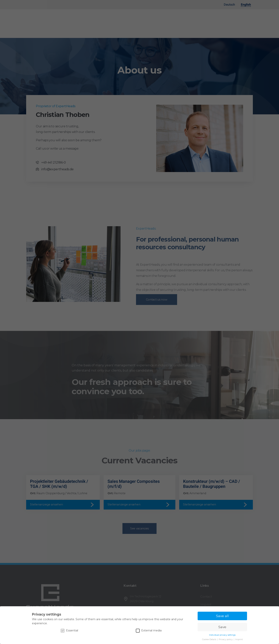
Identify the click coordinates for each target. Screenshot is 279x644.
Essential (69, 631)
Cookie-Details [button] (209, 639)
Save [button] (222, 627)
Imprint (239, 639)
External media (149, 631)
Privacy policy (226, 639)
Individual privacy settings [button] (222, 635)
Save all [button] (222, 616)
